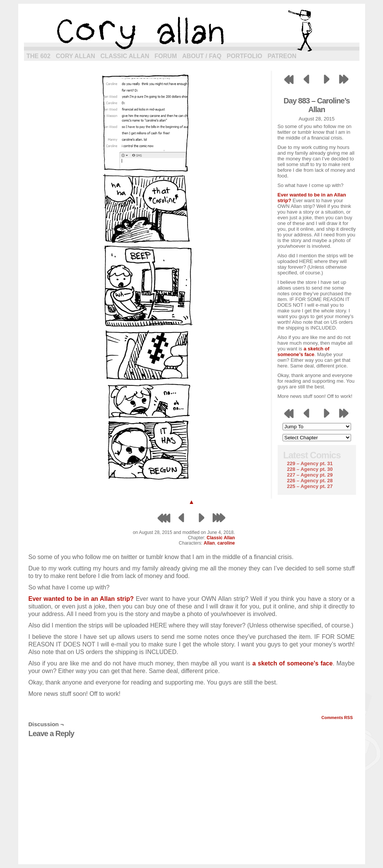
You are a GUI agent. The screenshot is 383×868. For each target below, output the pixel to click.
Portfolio (244, 56)
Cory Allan (75, 56)
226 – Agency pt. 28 (310, 481)
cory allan (192, 30)
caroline (226, 543)
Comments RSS (337, 718)
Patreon (282, 56)
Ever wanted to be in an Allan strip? (81, 599)
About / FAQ (202, 56)
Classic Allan (125, 56)
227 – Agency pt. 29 (310, 475)
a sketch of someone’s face (304, 352)
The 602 (39, 56)
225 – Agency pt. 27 (310, 486)
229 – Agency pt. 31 (310, 463)
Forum (166, 56)
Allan (209, 543)
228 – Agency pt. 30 (310, 469)
